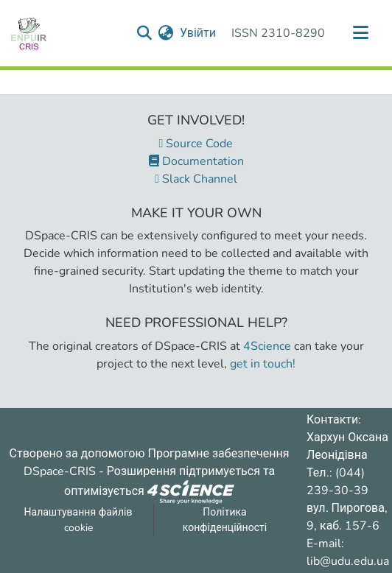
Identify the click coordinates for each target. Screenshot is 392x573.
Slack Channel (196, 179)
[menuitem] (166, 33)
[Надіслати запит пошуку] (145, 33)
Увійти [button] (199, 33)
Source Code (196, 144)
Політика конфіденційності (225, 520)
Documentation (196, 161)
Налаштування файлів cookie (78, 520)
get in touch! (263, 364)
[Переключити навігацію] (360, 33)
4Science (267, 346)
